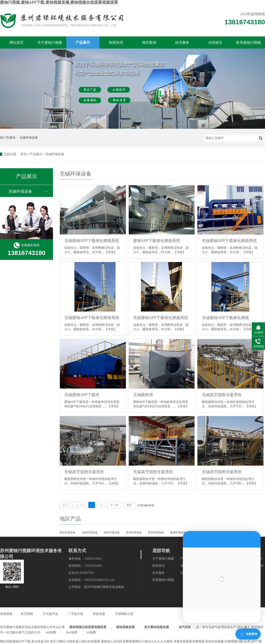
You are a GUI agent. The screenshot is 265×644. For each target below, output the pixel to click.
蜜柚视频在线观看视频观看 (88, 627)
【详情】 (111, 252)
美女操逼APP (40, 641)
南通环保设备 (178, 533)
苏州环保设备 (156, 533)
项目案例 (149, 42)
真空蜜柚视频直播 (157, 627)
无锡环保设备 (29, 138)
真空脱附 (27, 614)
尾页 (129, 505)
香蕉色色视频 (214, 641)
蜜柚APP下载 (21, 641)
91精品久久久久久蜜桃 (157, 641)
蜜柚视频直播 (125, 627)
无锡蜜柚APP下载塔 (82, 395)
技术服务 (182, 42)
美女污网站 (58, 641)
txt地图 (91, 632)
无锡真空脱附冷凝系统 (222, 395)
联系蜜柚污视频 (248, 42)
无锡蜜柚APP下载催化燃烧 (225, 318)
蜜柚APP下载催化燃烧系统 (157, 241)
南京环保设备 (68, 533)
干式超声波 (50, 614)
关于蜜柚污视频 (50, 42)
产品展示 (83, 42)
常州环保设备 (134, 533)
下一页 (114, 505)
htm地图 (72, 632)
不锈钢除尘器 (124, 614)
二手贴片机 (76, 614)
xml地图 (51, 632)
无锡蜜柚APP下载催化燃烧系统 (92, 241)
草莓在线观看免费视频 (189, 641)
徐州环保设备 (112, 533)
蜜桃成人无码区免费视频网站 (121, 641)
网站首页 (17, 42)
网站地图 (6, 641)
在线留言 (215, 42)
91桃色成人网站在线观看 (83, 641)
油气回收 (185, 627)
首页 (23, 154)
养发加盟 (99, 614)
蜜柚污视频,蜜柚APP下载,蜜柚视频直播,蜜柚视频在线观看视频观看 (59, 2)
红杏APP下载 (253, 641)
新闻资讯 (116, 42)
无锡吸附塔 (143, 395)
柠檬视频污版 (234, 641)
